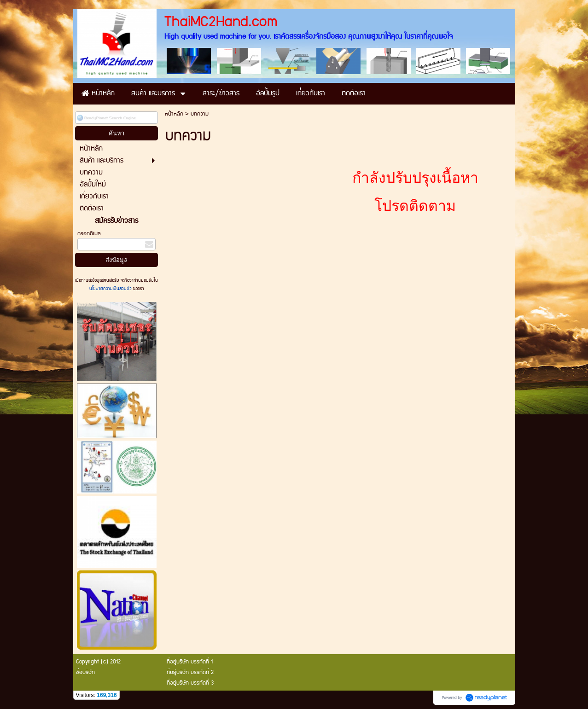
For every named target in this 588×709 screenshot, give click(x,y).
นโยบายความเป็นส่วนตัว (111, 289)
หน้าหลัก (174, 114)
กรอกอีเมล (89, 234)
